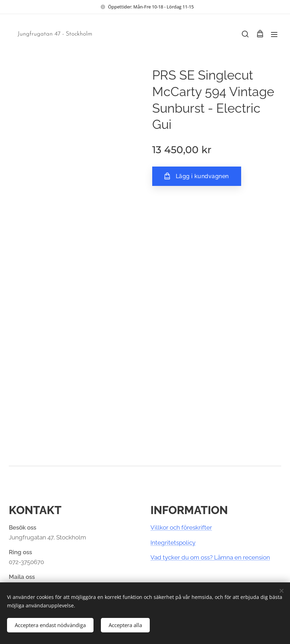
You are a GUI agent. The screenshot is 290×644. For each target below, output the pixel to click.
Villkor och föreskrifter (181, 527)
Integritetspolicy (173, 543)
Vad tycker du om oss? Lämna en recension (210, 557)
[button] (245, 34)
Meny (274, 35)
